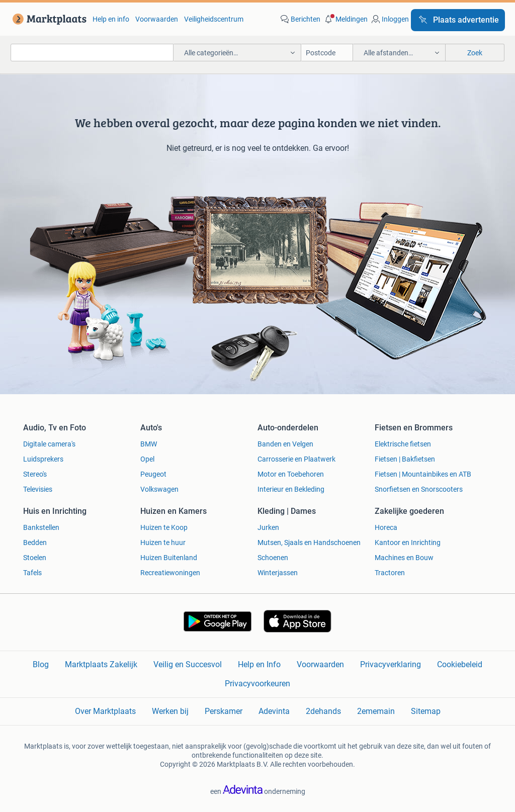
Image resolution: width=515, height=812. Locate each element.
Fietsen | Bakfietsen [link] (405, 459)
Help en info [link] (111, 19)
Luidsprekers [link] (43, 459)
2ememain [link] (376, 711)
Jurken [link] (268, 527)
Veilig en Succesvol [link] (188, 664)
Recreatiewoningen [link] (170, 573)
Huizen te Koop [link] (164, 527)
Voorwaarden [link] (157, 19)
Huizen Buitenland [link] (169, 558)
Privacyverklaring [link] (391, 664)
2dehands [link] (323, 711)
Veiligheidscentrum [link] (214, 19)
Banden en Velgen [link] (285, 444)
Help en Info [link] (259, 664)
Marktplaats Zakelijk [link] (101, 664)
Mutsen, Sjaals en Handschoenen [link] (309, 543)
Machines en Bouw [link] (404, 558)
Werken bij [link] (170, 711)
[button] (345, 19)
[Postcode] (327, 53)
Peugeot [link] (153, 474)
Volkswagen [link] (159, 489)
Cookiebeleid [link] (460, 664)
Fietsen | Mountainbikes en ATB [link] (423, 474)
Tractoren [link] (390, 573)
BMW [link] (149, 444)
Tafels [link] (32, 573)
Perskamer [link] (224, 711)
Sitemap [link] (426, 711)
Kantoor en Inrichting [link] (408, 543)
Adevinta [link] (274, 711)
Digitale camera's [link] (49, 444)
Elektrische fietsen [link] (403, 444)
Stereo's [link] (35, 474)
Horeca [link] (386, 527)
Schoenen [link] (273, 558)
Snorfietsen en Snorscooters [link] (419, 489)
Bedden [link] (35, 543)
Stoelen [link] (35, 558)
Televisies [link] (38, 489)
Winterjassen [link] (278, 573)
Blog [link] (41, 664)
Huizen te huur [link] (163, 543)
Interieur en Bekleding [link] (291, 489)
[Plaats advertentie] (458, 20)
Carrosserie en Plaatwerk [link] (296, 459)
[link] (48, 19)
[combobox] (92, 53)
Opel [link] (147, 459)
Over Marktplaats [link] (105, 711)
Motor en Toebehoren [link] (291, 474)
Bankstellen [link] (41, 527)
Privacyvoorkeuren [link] (257, 684)
